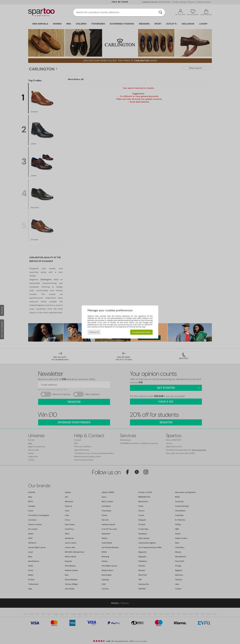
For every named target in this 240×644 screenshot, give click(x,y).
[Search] (160, 12)
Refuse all (94, 332)
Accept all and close (142, 332)
